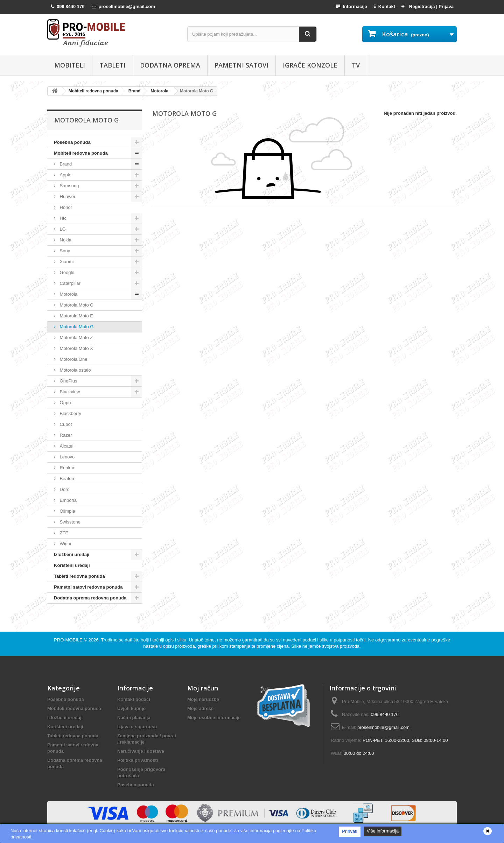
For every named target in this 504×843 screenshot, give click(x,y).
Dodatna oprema (170, 65)
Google (66, 272)
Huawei (67, 196)
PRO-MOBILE (69, 640)
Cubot (65, 424)
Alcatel (66, 446)
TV (356, 65)
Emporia (68, 500)
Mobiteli (70, 65)
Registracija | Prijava (428, 6)
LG (62, 229)
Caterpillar (69, 283)
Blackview (69, 392)
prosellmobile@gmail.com (383, 727)
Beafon (66, 479)
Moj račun (203, 688)
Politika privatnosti (138, 760)
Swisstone (69, 522)
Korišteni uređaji (72, 565)
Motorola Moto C (76, 305)
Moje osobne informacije (214, 718)
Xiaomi (66, 262)
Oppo (65, 403)
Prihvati (349, 831)
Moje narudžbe (203, 699)
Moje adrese (200, 708)
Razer (65, 435)
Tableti (113, 65)
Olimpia (67, 511)
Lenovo (66, 457)
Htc (62, 218)
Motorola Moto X (76, 348)
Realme (67, 468)
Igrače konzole (310, 65)
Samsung (69, 186)
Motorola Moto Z (76, 338)
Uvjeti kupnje (131, 708)
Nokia (65, 240)
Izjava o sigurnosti (137, 727)
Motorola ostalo (75, 370)
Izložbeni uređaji (72, 554)
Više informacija (383, 831)
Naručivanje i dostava (141, 751)
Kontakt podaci (134, 699)
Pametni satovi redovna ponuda (88, 587)
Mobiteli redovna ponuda (81, 153)
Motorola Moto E (76, 316)
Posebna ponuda (72, 142)
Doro (64, 489)
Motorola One (73, 359)
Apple (65, 175)
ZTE (63, 533)
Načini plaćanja (134, 718)
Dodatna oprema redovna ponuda (90, 598)
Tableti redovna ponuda (79, 576)
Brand (65, 164)
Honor (65, 207)
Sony (64, 251)
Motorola (68, 294)
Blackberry (70, 413)
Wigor (65, 544)
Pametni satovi (241, 65)
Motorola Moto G (76, 327)
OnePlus (68, 381)
